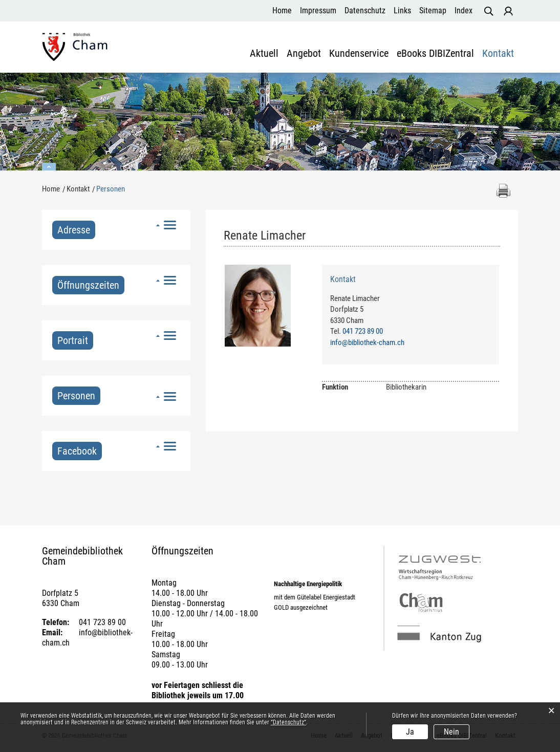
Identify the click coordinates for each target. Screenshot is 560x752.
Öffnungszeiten (88, 285)
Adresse (74, 230)
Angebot (304, 54)
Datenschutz (365, 10)
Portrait (73, 340)
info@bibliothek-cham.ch (367, 342)
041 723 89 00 (363, 331)
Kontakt (498, 54)
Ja (410, 732)
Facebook (77, 451)
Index (464, 10)
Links (402, 10)
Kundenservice (359, 54)
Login (508, 11)
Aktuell (264, 54)
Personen (79, 396)
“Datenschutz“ (288, 722)
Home (282, 10)
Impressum (318, 10)
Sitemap (433, 10)
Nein (451, 732)
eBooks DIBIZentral (435, 54)
